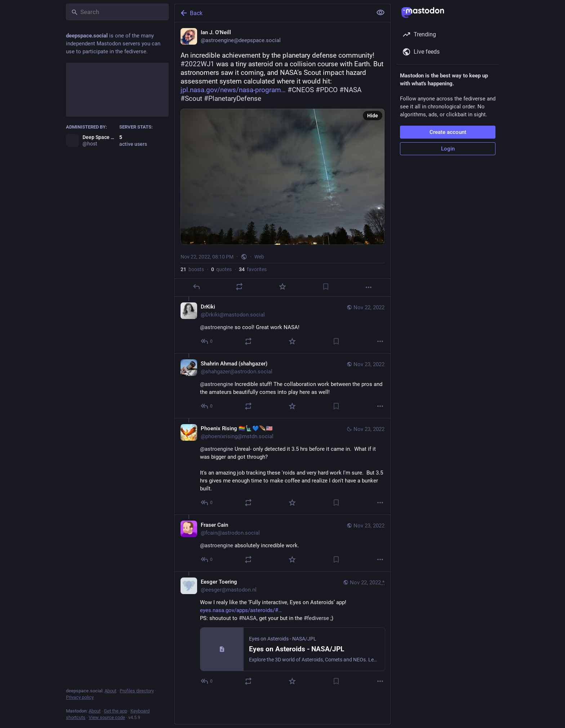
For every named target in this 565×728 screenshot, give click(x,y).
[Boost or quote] (239, 287)
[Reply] (196, 287)
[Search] (117, 12)
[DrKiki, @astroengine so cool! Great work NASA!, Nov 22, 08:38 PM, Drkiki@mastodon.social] (282, 325)
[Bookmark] (326, 287)
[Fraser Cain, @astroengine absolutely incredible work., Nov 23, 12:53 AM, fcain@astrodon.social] (282, 543)
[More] (369, 287)
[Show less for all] (381, 13)
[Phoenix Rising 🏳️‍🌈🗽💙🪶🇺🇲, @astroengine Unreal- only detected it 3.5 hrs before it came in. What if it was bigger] (282, 466)
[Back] (273, 13)
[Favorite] (282, 287)
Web (259, 257)
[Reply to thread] (207, 341)
